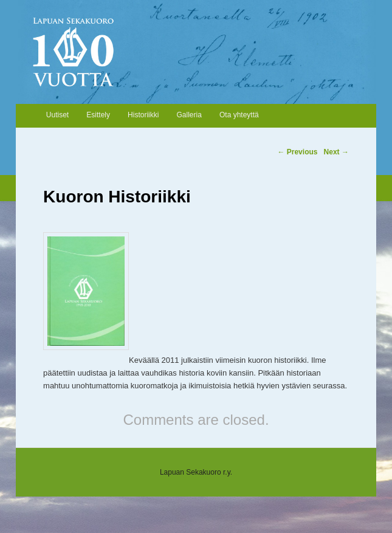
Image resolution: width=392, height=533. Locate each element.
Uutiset (57, 115)
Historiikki (143, 115)
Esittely (98, 115)
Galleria (189, 115)
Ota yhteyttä (239, 115)
